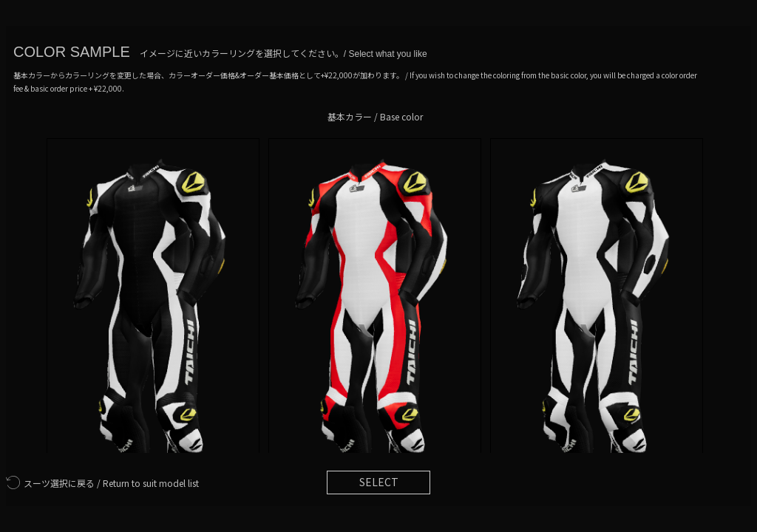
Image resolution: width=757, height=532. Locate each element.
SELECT (379, 482)
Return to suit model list (102, 483)
